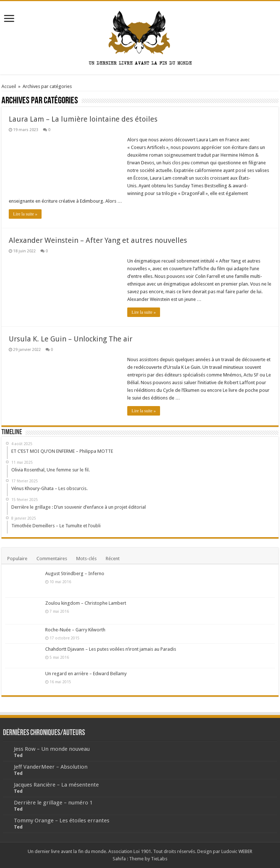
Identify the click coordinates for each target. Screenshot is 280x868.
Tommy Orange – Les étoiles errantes (62, 821)
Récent (113, 559)
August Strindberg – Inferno (75, 573)
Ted (18, 755)
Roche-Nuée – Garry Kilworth (75, 630)
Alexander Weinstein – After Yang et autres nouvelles (98, 240)
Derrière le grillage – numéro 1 (53, 803)
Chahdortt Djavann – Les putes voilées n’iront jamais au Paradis (111, 649)
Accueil (9, 86)
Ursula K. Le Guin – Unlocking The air (71, 339)
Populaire (17, 559)
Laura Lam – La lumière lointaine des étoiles (83, 119)
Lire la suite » (25, 214)
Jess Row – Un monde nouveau (52, 749)
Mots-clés (86, 559)
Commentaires (52, 559)
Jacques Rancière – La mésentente (56, 785)
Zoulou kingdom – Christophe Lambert (86, 603)
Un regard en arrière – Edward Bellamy (86, 674)
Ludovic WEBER (237, 851)
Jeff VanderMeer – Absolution (51, 767)
